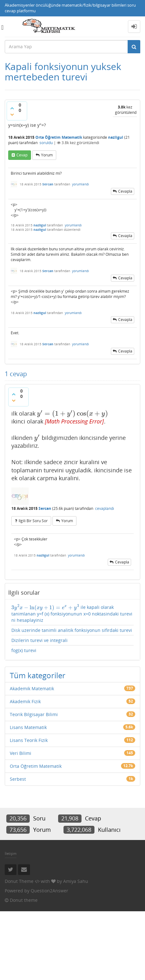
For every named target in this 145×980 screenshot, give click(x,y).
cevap (22, 155)
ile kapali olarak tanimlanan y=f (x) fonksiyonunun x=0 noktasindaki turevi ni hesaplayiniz (72, 614)
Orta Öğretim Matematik (59, 137)
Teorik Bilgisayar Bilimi (34, 714)
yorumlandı (81, 184)
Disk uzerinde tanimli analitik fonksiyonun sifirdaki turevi (72, 630)
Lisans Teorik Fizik (29, 740)
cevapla (125, 191)
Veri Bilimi (21, 753)
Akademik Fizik (25, 701)
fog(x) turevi (24, 650)
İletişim (11, 853)
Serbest (18, 779)
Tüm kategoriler (38, 675)
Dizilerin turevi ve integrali (39, 640)
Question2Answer (49, 891)
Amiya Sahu (76, 881)
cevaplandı (105, 508)
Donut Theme (19, 881)
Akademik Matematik (32, 688)
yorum (47, 155)
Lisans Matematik (28, 727)
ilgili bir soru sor (33, 521)
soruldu (46, 143)
